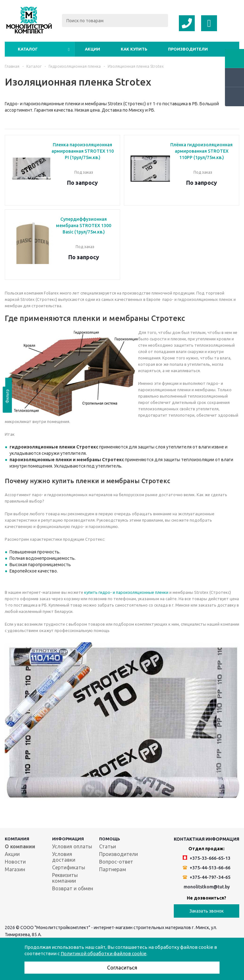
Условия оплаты (72, 846)
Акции (92, 49)
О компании (20, 846)
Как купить (134, 49)
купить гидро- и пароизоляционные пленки (126, 592)
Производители (188, 49)
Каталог (28, 49)
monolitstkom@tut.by (207, 887)
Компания (17, 839)
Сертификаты (69, 867)
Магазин (15, 869)
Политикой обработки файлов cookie (104, 953)
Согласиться (122, 968)
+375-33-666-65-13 (207, 858)
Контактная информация (207, 839)
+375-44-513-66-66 (207, 868)
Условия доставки (64, 857)
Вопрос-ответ (116, 862)
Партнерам (113, 869)
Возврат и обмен (73, 888)
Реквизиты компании (65, 878)
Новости (15, 862)
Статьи (108, 846)
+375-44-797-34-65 (207, 877)
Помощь (110, 839)
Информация (68, 839)
